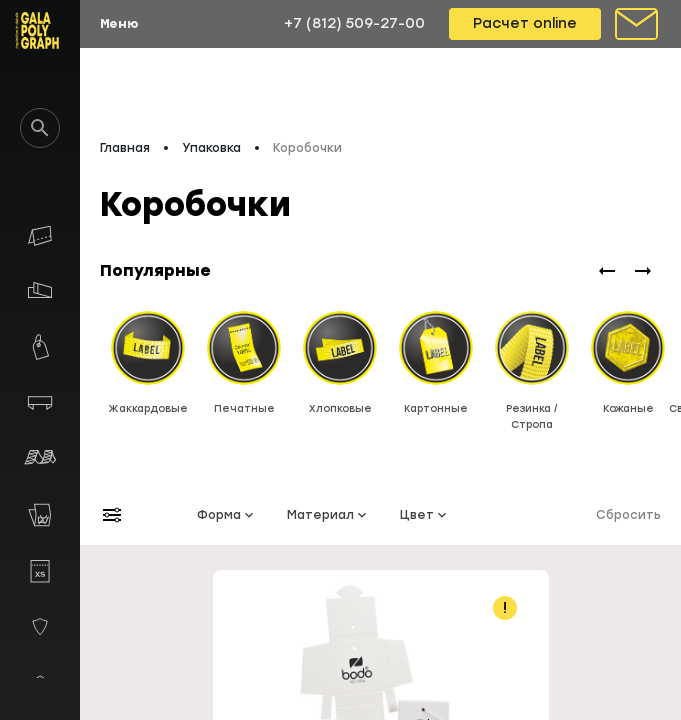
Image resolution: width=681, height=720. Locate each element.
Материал (328, 515)
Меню (119, 24)
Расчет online (525, 23)
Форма (227, 515)
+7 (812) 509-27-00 (354, 23)
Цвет (425, 515)
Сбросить (628, 515)
